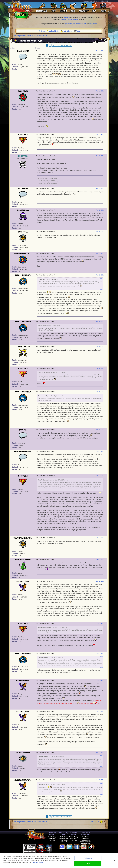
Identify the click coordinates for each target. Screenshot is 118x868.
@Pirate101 (69, 24)
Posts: (15, 69)
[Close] (115, 861)
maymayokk (23, 189)
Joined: (15, 67)
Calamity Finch (23, 581)
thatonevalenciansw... (23, 538)
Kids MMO (74, 838)
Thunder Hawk (23, 210)
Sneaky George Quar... (23, 452)
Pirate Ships (64, 840)
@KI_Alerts (93, 24)
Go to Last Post (66, 45)
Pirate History (85, 840)
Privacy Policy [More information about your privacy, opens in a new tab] (38, 863)
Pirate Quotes (85, 843)
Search (43, 31)
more (101, 278)
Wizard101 (104, 1)
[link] (58, 848)
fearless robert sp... (23, 780)
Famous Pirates (85, 842)
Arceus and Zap (23, 347)
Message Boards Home (23, 36)
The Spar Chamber (40, 36)
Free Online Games (52, 834)
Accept (88, 864)
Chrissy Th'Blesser (23, 275)
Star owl (23, 430)
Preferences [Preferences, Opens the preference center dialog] (88, 859)
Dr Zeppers (23, 156)
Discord (67, 17)
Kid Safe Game (74, 834)
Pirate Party (74, 840)
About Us (52, 840)
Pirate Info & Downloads (85, 834)
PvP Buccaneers (23, 681)
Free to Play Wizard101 (52, 838)
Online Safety (74, 837)
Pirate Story (64, 837)
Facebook (76, 24)
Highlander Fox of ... (23, 254)
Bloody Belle (23, 135)
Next (58, 45)
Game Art (64, 842)
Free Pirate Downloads (86, 838)
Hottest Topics (68, 31)
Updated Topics (54, 31)
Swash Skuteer (23, 51)
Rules (78, 31)
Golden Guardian (23, 753)
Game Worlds (64, 838)
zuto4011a (23, 232)
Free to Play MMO (64, 834)
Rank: (15, 64)
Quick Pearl (23, 91)
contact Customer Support (70, 19)
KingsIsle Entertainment (91, 1)
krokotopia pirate (23, 560)
